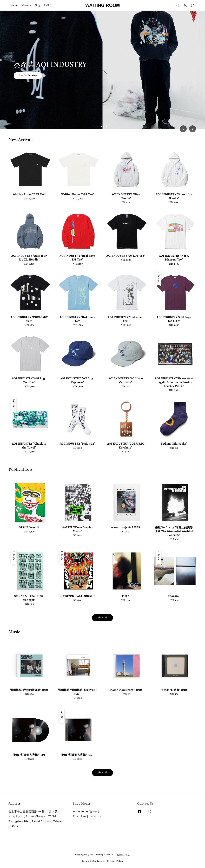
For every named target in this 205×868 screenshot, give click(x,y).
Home (14, 5)
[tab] (99, 126)
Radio (47, 5)
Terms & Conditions (93, 861)
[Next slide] (193, 129)
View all (102, 618)
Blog (37, 5)
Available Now (28, 75)
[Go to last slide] (183, 129)
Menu (25, 5)
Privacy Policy (115, 861)
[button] (178, 5)
